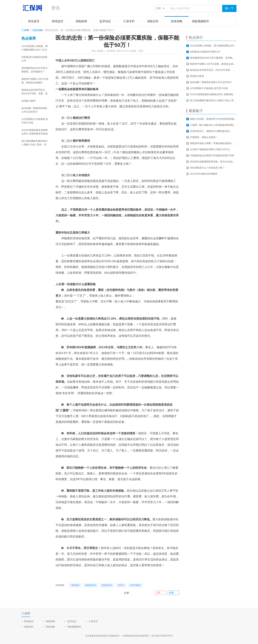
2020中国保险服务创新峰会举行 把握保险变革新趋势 (35, 132)
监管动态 (72, 621)
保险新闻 (50, 621)
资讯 (56, 8)
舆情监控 (29, 621)
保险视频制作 (74, 627)
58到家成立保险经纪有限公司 (34, 59)
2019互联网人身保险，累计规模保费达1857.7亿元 (35, 48)
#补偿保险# (135, 585)
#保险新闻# (90, 585)
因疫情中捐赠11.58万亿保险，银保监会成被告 (35, 81)
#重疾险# (75, 585)
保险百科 (29, 627)
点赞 (160, 593)
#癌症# (121, 585)
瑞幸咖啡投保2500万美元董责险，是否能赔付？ (35, 70)
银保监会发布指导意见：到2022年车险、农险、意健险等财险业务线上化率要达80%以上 (35, 92)
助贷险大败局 (28, 101)
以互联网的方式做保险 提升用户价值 (35, 121)
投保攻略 (38, 30)
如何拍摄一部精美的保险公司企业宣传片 (34, 110)
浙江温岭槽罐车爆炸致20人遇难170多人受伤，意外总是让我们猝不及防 (34, 143)
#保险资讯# (107, 585)
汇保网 (25, 30)
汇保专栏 (93, 621)
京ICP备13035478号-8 (162, 636)
